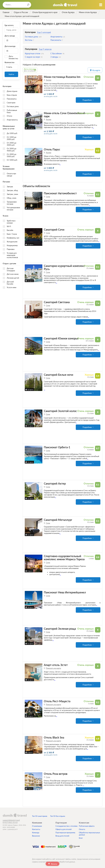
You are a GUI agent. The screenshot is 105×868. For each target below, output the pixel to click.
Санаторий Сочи (54, 229)
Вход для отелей (62, 835)
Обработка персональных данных (89, 833)
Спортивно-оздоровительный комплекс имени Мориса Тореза (64, 557)
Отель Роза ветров (56, 773)
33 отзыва (90, 522)
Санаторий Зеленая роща (60, 628)
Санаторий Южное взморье (61, 338)
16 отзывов (90, 775)
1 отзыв (91, 558)
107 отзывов (90, 340)
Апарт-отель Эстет (56, 664)
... (57, 90)
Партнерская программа (65, 832)
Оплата (82, 829)
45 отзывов (90, 630)
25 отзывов (90, 268)
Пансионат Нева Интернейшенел (65, 592)
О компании (37, 825)
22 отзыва (90, 485)
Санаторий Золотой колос (60, 410)
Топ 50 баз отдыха (58, 816)
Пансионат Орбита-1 (57, 447)
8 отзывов (90, 195)
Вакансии (36, 835)
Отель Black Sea (54, 737)
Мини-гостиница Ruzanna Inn (62, 76)
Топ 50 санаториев (40, 816)
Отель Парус (52, 149)
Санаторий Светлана (57, 302)
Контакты (36, 829)
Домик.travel (65, 5)
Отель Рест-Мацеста (57, 701)
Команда (36, 832)
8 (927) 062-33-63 (10, 822)
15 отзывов (90, 739)
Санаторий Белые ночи (59, 374)
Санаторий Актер (55, 483)
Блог (81, 837)
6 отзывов (90, 449)
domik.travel (15, 815)
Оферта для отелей (64, 829)
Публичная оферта (87, 825)
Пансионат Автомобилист (60, 193)
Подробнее (87, 99)
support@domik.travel (11, 820)
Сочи (48, 196)
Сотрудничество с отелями (67, 825)
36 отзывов (90, 304)
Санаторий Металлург (58, 519)
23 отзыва (90, 413)
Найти (11, 74)
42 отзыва (90, 376)
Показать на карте (53, 668)
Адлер (49, 79)
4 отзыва (91, 703)
